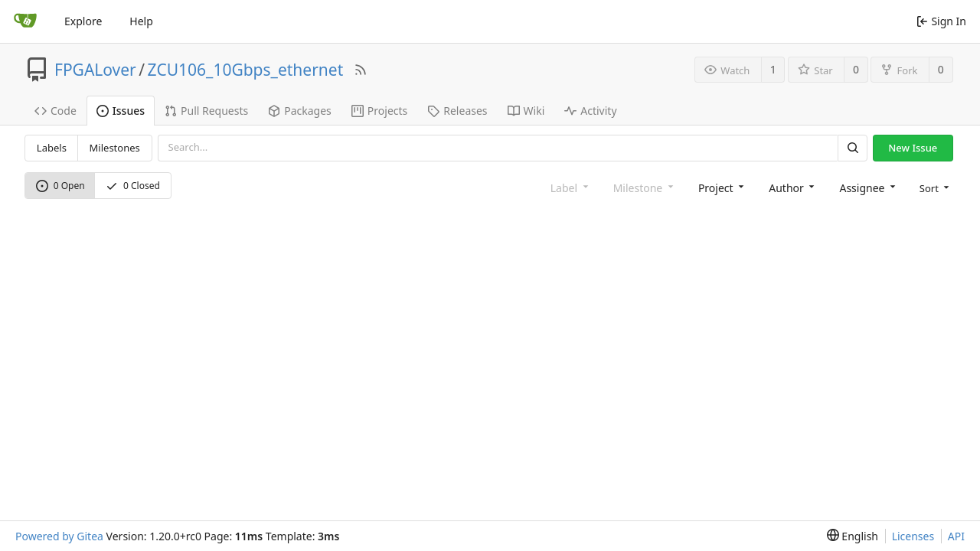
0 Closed (133, 186)
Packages (300, 111)
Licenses (913, 536)
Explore (83, 21)
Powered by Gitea (59, 536)
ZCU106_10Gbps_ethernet (246, 70)
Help (141, 21)
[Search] (852, 148)
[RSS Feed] (361, 70)
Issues (121, 111)
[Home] (25, 21)
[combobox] (720, 187)
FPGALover (95, 70)
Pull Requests (206, 111)
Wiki (526, 111)
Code (56, 111)
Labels (52, 148)
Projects (379, 111)
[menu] (933, 187)
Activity (590, 111)
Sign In (941, 21)
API (956, 536)
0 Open (60, 186)
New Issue (913, 148)
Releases (457, 111)
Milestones (115, 148)
